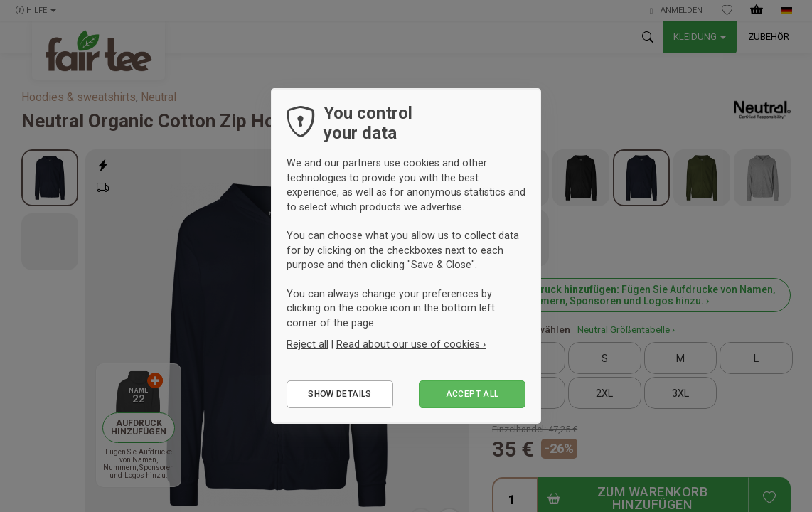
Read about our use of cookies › (411, 344)
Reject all (308, 344)
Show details (340, 394)
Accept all (472, 394)
